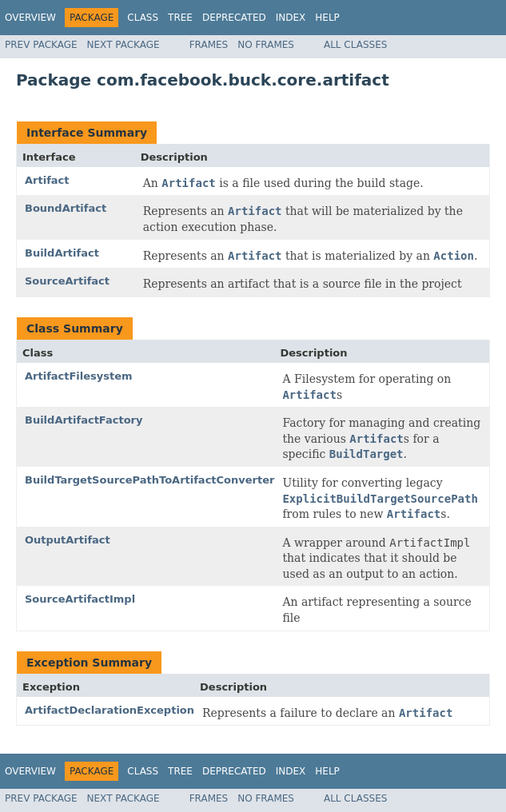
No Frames (266, 45)
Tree (180, 18)
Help (327, 18)
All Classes (355, 45)
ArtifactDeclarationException (110, 710)
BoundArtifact (66, 208)
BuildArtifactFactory (84, 420)
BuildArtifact (62, 253)
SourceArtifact (67, 281)
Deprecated (234, 18)
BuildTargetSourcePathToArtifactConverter (149, 480)
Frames (209, 45)
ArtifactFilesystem (79, 376)
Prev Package (41, 45)
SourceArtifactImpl (80, 599)
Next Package (124, 45)
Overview (30, 18)
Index (291, 18)
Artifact (47, 180)
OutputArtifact (68, 540)
